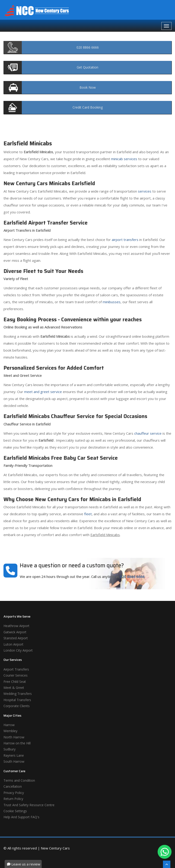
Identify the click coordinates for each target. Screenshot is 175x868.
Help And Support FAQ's (21, 817)
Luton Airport (13, 644)
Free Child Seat (15, 682)
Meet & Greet (14, 688)
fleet (88, 514)
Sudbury (10, 749)
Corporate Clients (17, 706)
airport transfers (125, 240)
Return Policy (13, 799)
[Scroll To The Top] (167, 864)
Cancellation (13, 786)
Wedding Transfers (18, 694)
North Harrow (14, 737)
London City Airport (18, 650)
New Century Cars (55, 848)
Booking (88, 107)
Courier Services (16, 675)
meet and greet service (43, 392)
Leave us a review (24, 864)
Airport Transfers (16, 669)
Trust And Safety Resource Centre (29, 805)
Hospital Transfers (17, 700)
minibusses (112, 302)
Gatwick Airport (15, 632)
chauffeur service (148, 433)
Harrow (9, 725)
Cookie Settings (15, 811)
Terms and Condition (19, 780)
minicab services (124, 159)
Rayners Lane (14, 755)
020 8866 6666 (132, 577)
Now (88, 87)
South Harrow (14, 761)
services (145, 191)
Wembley (10, 731)
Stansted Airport (16, 638)
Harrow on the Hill (17, 743)
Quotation (87, 67)
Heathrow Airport (16, 626)
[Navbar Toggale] (166, 26)
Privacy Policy (14, 793)
